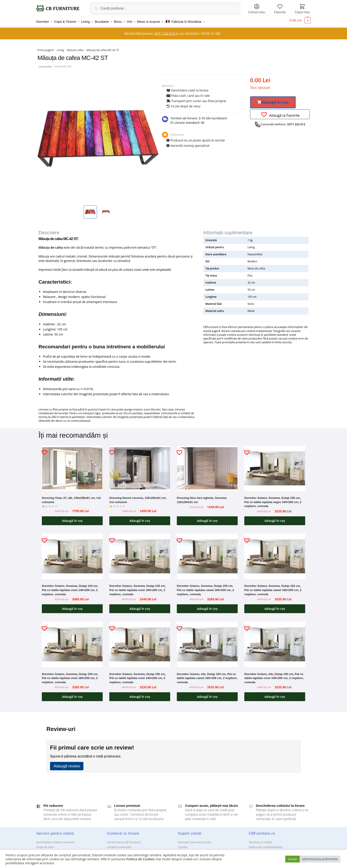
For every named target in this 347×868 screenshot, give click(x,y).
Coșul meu (302, 9)
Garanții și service (47, 850)
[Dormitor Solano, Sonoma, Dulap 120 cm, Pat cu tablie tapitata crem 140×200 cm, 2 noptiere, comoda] (72, 554)
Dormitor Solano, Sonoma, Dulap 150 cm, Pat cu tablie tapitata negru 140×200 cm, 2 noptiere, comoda (273, 499)
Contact (183, 844)
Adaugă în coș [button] (72, 518)
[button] (273, 100)
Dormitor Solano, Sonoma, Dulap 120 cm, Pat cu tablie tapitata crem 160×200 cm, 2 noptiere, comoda (138, 587)
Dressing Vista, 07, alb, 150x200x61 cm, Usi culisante (71, 497)
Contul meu (257, 9)
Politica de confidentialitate (265, 844)
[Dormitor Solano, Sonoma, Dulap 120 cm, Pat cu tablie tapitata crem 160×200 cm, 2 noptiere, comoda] (140, 554)
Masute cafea (75, 47)
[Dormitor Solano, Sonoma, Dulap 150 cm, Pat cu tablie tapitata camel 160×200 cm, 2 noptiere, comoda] (207, 554)
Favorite (280, 9)
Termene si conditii (260, 840)
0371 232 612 (165, 31)
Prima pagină (46, 47)
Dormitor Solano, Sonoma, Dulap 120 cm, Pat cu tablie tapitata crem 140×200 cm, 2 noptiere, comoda (70, 587)
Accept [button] (292, 859)
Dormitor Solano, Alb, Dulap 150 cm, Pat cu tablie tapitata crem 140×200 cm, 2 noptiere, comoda (274, 675)
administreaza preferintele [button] (320, 859)
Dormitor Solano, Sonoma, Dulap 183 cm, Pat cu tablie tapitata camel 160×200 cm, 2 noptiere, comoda (273, 587)
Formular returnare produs (195, 840)
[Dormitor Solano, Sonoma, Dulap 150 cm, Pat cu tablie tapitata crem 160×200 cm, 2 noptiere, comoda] (72, 642)
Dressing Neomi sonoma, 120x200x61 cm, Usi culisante (138, 497)
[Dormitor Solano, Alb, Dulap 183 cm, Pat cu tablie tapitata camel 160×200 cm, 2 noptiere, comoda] (207, 642)
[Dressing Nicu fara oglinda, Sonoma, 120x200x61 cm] (207, 466)
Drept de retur (45, 844)
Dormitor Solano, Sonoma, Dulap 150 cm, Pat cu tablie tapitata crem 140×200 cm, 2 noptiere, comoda (138, 675)
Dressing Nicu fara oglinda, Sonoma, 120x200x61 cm (202, 497)
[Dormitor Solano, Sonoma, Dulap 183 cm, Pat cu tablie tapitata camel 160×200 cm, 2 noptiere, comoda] (275, 554)
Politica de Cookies (140, 859)
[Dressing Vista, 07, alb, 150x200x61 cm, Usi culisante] (72, 466)
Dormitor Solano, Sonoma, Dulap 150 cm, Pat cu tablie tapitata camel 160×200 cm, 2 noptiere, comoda (205, 587)
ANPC (181, 850)
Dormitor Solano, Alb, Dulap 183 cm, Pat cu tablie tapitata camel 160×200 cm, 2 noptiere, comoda (207, 675)
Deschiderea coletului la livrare (55, 840)
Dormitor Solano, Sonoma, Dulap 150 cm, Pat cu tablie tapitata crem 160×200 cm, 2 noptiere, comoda (70, 675)
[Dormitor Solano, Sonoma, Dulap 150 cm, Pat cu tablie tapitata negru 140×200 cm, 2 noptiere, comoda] (275, 466)
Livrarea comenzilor (119, 844)
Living (60, 47)
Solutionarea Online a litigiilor (267, 850)
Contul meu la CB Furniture (124, 840)
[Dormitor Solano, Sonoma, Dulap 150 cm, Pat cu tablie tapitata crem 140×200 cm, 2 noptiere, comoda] (140, 642)
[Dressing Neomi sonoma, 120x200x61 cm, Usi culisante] (140, 466)
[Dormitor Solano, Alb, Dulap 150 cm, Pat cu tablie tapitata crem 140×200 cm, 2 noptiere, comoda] (275, 642)
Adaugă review (67, 763)
